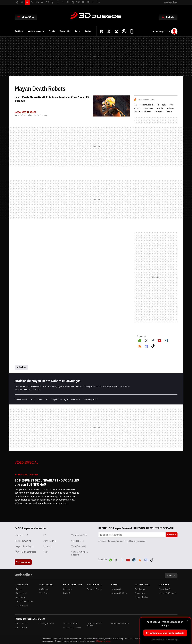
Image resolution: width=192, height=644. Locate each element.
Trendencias (140, 589)
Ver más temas (23, 562)
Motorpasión (116, 589)
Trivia (52, 31)
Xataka (19, 589)
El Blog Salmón (165, 589)
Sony (46, 552)
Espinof (66, 593)
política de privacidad (136, 541)
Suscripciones (78, 541)
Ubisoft (147, 112)
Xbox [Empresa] (90, 399)
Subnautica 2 (147, 105)
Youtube (159, 340)
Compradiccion (141, 597)
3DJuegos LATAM (47, 623)
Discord (146, 346)
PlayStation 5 (37, 399)
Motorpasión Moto (119, 593)
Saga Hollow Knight (60, 399)
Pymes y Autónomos (167, 593)
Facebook (153, 340)
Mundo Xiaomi (22, 605)
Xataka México (22, 623)
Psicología (161, 105)
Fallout (169, 112)
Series (88, 31)
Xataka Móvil (21, 593)
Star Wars (149, 108)
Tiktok (153, 346)
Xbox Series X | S (79, 535)
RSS (140, 346)
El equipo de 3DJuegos (38, 115)
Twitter (146, 340)
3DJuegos (96, 16)
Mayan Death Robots (26, 112)
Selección (65, 31)
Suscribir (172, 535)
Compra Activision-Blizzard (80, 553)
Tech (77, 31)
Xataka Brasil (21, 628)
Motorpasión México (120, 623)
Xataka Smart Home (24, 601)
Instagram (166, 340)
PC (47, 399)
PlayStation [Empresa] (26, 552)
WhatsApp (140, 340)
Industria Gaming (23, 541)
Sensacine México (71, 623)
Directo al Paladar (95, 589)
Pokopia (158, 112)
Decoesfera (140, 593)
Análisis (19, 31)
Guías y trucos (36, 31)
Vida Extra (44, 593)
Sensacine (68, 589)
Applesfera (20, 597)
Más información (103, 641)
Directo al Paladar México (95, 625)
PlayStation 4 (50, 541)
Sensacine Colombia (72, 628)
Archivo (23, 367)
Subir (169, 576)
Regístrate (164, 31)
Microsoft (76, 399)
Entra (154, 31)
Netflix (160, 108)
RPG (136, 105)
